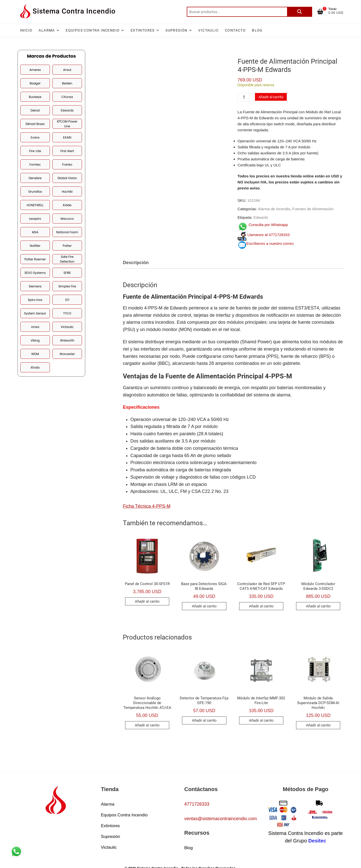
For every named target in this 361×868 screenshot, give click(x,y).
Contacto (235, 30)
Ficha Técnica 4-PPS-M (147, 506)
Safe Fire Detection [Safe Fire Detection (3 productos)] (67, 259)
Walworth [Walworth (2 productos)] (67, 340)
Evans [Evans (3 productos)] (35, 137)
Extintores (143, 30)
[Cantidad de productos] (246, 97)
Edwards (261, 217)
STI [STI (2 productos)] (67, 300)
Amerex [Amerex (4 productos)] (35, 70)
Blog (257, 30)
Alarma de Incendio (274, 209)
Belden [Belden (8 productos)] (67, 83)
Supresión (176, 30)
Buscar (300, 12)
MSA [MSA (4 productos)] (35, 232)
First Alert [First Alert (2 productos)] (67, 151)
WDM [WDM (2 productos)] (35, 354)
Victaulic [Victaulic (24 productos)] (67, 327)
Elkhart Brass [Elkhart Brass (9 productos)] (35, 124)
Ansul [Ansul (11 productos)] (67, 70)
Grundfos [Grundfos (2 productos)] (35, 192)
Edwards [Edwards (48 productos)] (67, 110)
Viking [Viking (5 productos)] (35, 340)
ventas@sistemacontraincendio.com (220, 819)
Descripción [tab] (136, 263)
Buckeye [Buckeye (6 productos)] (35, 97)
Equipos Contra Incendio (93, 30)
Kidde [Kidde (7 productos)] (67, 205)
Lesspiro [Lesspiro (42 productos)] (35, 219)
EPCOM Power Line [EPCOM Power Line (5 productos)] (67, 124)
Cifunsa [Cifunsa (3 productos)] (67, 97)
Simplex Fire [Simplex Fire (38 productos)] (67, 286)
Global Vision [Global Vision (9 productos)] (67, 178)
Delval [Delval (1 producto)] (35, 110)
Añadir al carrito (271, 97)
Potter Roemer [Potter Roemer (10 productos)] (35, 259)
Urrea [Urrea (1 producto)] (35, 327)
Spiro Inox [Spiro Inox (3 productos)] (35, 300)
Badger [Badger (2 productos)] (35, 83)
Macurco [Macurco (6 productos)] (67, 219)
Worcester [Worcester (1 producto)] (67, 354)
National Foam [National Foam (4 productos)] (67, 232)
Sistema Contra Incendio (74, 11)
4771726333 (197, 804)
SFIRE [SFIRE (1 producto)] (67, 273)
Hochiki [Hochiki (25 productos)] (67, 192)
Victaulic (208, 30)
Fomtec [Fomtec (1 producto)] (35, 165)
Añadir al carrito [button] (147, 601)
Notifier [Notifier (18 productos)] (35, 246)
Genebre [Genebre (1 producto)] (35, 178)
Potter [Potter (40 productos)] (67, 246)
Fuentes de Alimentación (313, 209)
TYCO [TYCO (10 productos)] (67, 313)
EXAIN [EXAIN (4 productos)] (67, 137)
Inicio (26, 30)
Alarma (47, 30)
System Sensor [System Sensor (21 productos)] (35, 313)
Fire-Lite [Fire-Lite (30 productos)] (35, 151)
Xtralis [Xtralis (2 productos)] (35, 367)
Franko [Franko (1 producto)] (67, 165)
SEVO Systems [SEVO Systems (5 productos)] (35, 273)
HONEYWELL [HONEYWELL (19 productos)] (35, 205)
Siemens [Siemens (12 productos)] (35, 286)
